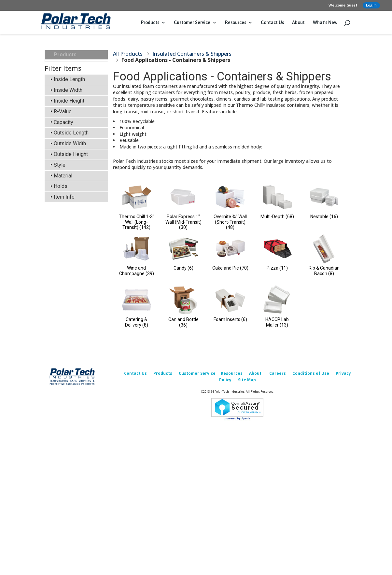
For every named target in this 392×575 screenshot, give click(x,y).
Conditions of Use (311, 503)
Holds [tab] (58, 441)
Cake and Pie (230, 268)
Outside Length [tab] (69, 388)
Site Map (247, 509)
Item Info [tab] (62, 452)
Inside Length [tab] (67, 335)
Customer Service (192, 23)
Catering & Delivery (137, 322)
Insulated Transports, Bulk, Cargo (77, 69)
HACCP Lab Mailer (277, 322)
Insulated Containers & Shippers (79, 84)
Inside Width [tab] (65, 345)
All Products (128, 54)
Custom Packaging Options (74, 272)
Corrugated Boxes (74, 215)
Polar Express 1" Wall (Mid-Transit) (183, 222)
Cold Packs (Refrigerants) (69, 154)
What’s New (325, 23)
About (298, 23)
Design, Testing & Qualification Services (77, 257)
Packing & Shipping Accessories (75, 227)
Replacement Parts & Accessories (77, 287)
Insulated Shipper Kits (79, 142)
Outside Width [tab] (67, 399)
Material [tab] (60, 431)
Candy (183, 268)
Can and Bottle (183, 322)
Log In (371, 5)
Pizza (277, 268)
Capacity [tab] (61, 377)
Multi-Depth (277, 217)
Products (150, 23)
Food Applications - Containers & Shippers (80, 115)
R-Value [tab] (60, 366)
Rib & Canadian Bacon (324, 271)
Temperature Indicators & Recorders (80, 193)
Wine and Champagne (137, 271)
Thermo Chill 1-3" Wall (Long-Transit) (137, 222)
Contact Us (272, 23)
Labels (62, 206)
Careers (278, 503)
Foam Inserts (230, 319)
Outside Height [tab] (68, 409)
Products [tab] (63, 55)
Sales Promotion (72, 309)
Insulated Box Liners (76, 181)
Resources (236, 23)
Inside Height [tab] (66, 356)
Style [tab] (57, 420)
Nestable (324, 217)
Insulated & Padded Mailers (75, 169)
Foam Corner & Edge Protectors (77, 242)
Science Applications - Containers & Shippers (80, 99)
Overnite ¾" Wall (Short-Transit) (230, 222)
